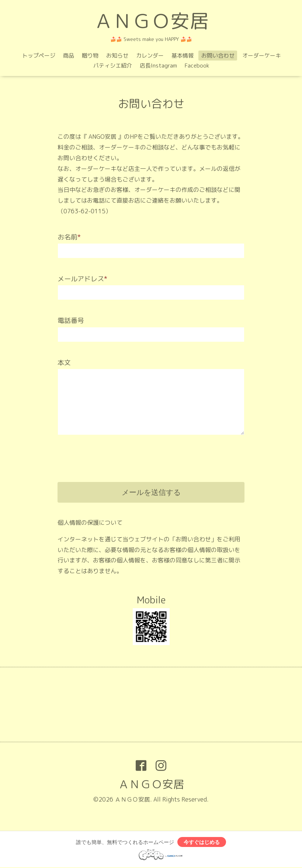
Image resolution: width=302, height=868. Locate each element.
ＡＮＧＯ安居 (151, 21)
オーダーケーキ (262, 56)
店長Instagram (158, 66)
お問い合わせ (218, 56)
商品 (69, 56)
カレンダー (150, 56)
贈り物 (90, 56)
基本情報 (183, 56)
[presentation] (114, 453)
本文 (64, 363)
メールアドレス (82, 279)
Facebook (197, 66)
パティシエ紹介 (113, 66)
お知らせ (117, 56)
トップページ (39, 56)
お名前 (69, 237)
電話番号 (71, 321)
